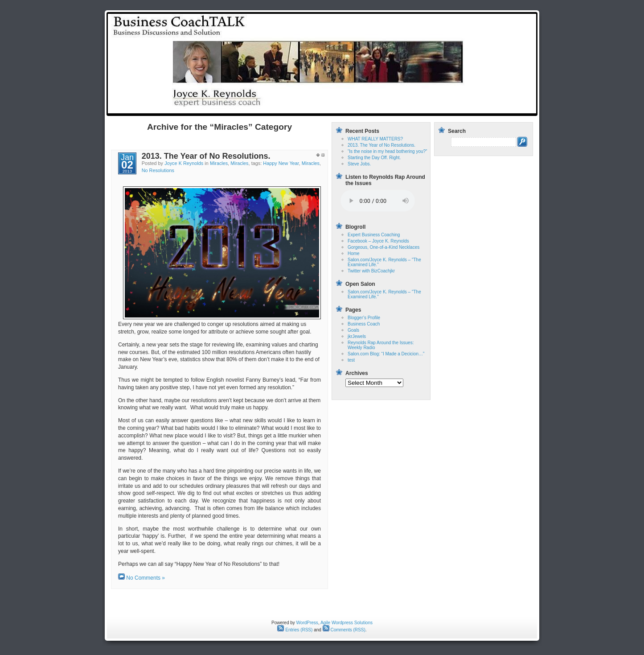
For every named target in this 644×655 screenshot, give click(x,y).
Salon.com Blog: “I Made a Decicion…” (386, 354)
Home (365, 108)
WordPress (307, 623)
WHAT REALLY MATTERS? (375, 139)
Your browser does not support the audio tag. (378, 201)
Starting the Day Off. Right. (374, 158)
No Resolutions (158, 170)
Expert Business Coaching (374, 235)
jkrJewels (357, 336)
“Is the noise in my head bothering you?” (387, 151)
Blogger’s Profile (364, 318)
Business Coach (364, 324)
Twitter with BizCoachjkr (371, 271)
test (388, 108)
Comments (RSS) (344, 630)
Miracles (219, 163)
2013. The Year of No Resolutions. (206, 156)
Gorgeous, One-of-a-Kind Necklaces (384, 247)
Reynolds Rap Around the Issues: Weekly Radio (468, 108)
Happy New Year (281, 163)
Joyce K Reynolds (184, 163)
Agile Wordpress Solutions (347, 623)
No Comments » (146, 578)
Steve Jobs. (359, 164)
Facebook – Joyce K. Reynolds (378, 241)
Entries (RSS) (295, 630)
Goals (353, 330)
